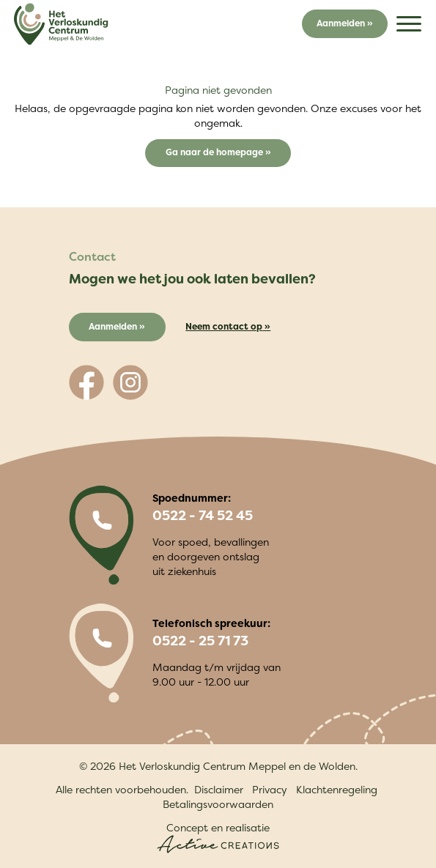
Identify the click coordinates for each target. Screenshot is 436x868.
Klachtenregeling (337, 789)
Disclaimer (219, 789)
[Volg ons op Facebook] (86, 382)
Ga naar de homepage (215, 152)
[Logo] (61, 24)
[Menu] (409, 24)
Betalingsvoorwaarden (218, 804)
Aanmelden (341, 23)
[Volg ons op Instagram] (130, 382)
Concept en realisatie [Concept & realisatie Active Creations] (218, 837)
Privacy (270, 789)
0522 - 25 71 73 (200, 641)
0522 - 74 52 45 (203, 516)
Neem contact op (224, 326)
